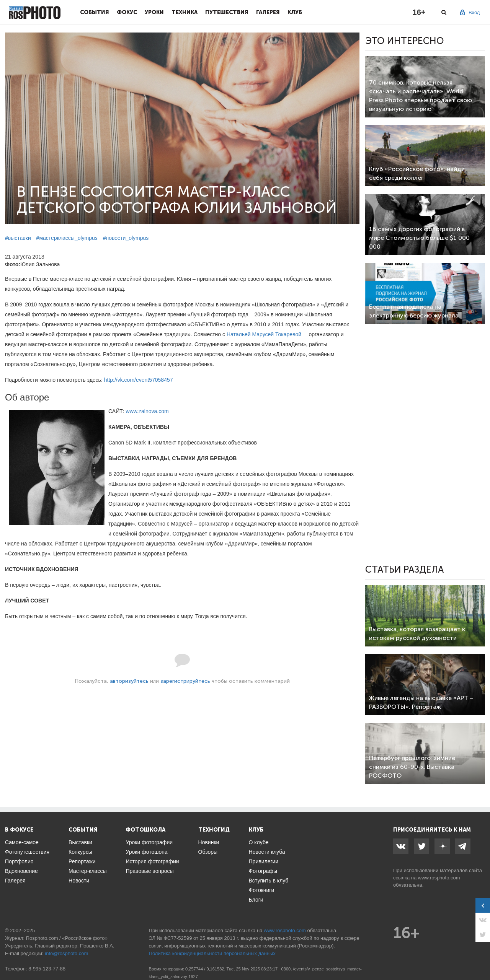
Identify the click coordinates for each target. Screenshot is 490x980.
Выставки (80, 842)
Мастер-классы (87, 871)
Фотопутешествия (27, 852)
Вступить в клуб (269, 881)
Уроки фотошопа (146, 852)
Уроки (154, 12)
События (95, 12)
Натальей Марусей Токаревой (264, 334)
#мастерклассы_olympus (67, 238)
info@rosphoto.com (66, 953)
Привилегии (264, 861)
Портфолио (19, 861)
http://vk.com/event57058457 (139, 380)
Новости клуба (267, 852)
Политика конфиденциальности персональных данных (212, 953)
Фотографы (263, 871)
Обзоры (208, 852)
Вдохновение (21, 871)
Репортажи (82, 861)
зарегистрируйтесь (185, 681)
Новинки (209, 842)
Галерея (268, 12)
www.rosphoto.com (439, 878)
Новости (79, 881)
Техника (185, 12)
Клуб (295, 12)
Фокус (127, 12)
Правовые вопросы (149, 871)
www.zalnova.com (147, 411)
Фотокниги (262, 890)
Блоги (256, 900)
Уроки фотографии (149, 842)
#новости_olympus (126, 238)
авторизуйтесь (129, 681)
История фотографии (152, 861)
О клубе (259, 842)
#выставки (18, 238)
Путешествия (227, 12)
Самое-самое (22, 842)
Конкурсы (80, 852)
